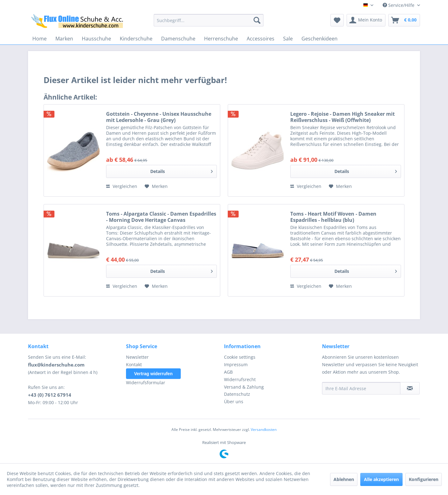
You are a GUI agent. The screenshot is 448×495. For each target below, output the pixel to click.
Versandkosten (264, 430)
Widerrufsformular (146, 383)
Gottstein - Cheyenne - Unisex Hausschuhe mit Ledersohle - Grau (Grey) (159, 117)
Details (182, 170)
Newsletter (137, 357)
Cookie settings (240, 357)
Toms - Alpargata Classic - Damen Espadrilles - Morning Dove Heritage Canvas (161, 217)
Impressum (236, 364)
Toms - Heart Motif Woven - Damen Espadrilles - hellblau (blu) (333, 217)
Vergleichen (122, 186)
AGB (228, 372)
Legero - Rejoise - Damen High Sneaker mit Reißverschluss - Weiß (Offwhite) (343, 117)
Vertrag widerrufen (153, 374)
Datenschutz (237, 394)
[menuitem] (209, 20)
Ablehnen (344, 479)
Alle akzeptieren (381, 479)
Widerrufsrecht (240, 379)
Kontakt (134, 364)
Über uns (234, 402)
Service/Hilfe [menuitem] (399, 5)
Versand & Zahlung (244, 387)
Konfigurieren (424, 479)
